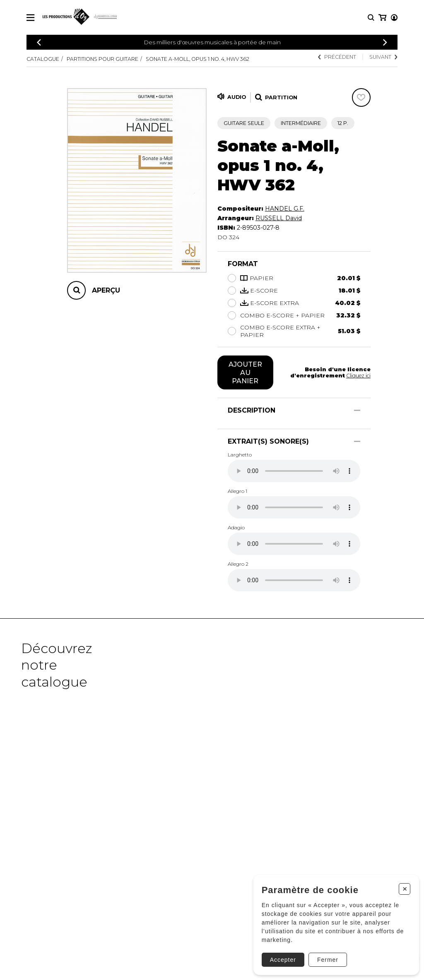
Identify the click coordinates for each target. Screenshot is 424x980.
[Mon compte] (382, 18)
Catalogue (43, 59)
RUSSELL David (279, 218)
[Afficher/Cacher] (357, 410)
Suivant (383, 57)
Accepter (280, 956)
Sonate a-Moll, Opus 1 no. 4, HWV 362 (199, 59)
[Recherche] (371, 18)
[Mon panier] (394, 18)
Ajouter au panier (245, 372)
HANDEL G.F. (285, 209)
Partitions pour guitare (102, 59)
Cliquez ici (358, 376)
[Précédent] (39, 42)
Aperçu (106, 290)
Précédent (337, 57)
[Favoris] (361, 97)
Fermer (324, 956)
